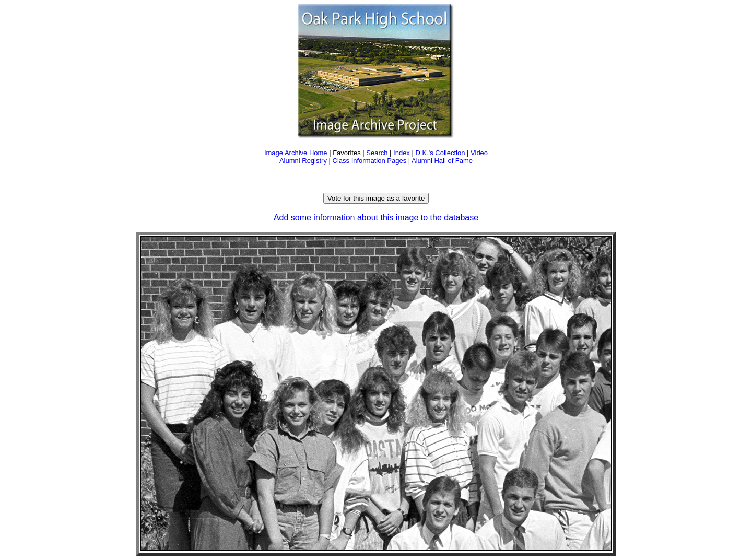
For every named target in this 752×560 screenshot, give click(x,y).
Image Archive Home (296, 153)
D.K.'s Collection (440, 153)
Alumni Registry (303, 161)
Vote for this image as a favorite (376, 198)
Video (479, 153)
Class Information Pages (370, 161)
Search (377, 153)
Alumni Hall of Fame (442, 161)
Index (402, 153)
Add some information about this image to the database (376, 218)
